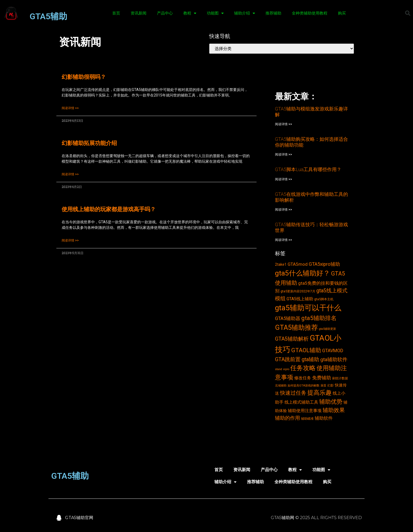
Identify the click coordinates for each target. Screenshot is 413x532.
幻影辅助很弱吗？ (84, 77)
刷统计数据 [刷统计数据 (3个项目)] (340, 378)
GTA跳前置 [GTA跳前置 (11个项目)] (288, 359)
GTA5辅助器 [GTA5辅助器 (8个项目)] (288, 318)
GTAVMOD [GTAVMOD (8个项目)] (333, 351)
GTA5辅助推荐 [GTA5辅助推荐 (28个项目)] (296, 327)
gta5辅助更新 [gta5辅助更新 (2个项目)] (328, 329)
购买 (342, 13)
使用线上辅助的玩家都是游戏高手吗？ (109, 209)
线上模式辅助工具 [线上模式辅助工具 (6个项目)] (301, 402)
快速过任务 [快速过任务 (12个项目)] (293, 393)
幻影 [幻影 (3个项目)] (331, 385)
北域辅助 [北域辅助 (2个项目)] (281, 386)
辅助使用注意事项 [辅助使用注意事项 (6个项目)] (305, 411)
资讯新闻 (139, 13)
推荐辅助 (273, 13)
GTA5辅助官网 (79, 518)
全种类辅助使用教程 (310, 13)
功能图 (215, 13)
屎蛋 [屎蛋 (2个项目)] (323, 386)
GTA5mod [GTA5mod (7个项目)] (298, 264)
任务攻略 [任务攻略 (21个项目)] (303, 368)
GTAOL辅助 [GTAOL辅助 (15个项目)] (306, 350)
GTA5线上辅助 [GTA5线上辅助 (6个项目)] (300, 299)
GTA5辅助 (48, 16)
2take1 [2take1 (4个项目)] (281, 264)
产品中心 (165, 13)
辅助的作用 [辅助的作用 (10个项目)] (287, 418)
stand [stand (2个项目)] (279, 369)
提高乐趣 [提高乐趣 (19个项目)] (319, 393)
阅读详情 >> (70, 108)
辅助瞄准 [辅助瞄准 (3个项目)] (307, 419)
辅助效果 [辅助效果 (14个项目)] (334, 410)
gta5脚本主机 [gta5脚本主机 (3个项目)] (324, 299)
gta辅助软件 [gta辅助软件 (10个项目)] (334, 359)
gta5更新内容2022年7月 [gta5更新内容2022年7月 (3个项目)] (298, 291)
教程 (190, 13)
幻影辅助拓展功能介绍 (89, 143)
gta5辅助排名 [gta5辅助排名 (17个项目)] (319, 318)
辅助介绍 (245, 13)
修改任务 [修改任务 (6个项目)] (303, 378)
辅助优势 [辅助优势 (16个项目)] (331, 402)
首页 (116, 13)
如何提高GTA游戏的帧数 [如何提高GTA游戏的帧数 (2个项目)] (304, 386)
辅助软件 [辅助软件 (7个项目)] (324, 418)
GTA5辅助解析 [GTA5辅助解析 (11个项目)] (292, 339)
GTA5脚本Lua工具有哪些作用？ (308, 169)
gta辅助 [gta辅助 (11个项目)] (310, 359)
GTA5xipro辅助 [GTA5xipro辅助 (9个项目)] (324, 264)
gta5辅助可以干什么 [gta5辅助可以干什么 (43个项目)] (308, 308)
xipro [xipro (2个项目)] (286, 369)
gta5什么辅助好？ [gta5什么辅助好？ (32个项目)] (303, 273)
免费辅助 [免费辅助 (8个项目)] (322, 378)
